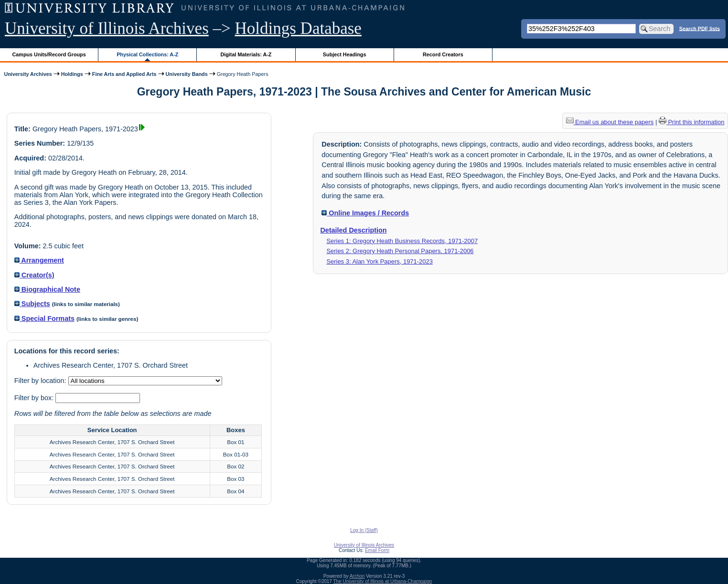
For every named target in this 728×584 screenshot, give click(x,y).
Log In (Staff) (364, 530)
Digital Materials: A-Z (246, 54)
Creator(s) (34, 275)
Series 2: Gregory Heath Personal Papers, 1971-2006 (400, 251)
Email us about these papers (610, 122)
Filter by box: (35, 398)
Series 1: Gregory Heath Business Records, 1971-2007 (402, 241)
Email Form (377, 550)
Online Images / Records (365, 213)
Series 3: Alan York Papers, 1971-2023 (380, 261)
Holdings (72, 74)
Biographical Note (47, 289)
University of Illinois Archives (107, 28)
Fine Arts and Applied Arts (124, 74)
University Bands (187, 74)
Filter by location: (41, 381)
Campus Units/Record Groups (49, 54)
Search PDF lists (700, 28)
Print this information (692, 122)
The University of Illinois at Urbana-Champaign (383, 581)
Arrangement (39, 260)
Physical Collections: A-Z (147, 54)
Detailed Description (353, 230)
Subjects (32, 304)
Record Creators (443, 54)
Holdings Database (298, 28)
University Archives (28, 74)
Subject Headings (345, 54)
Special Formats (44, 319)
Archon (357, 576)
